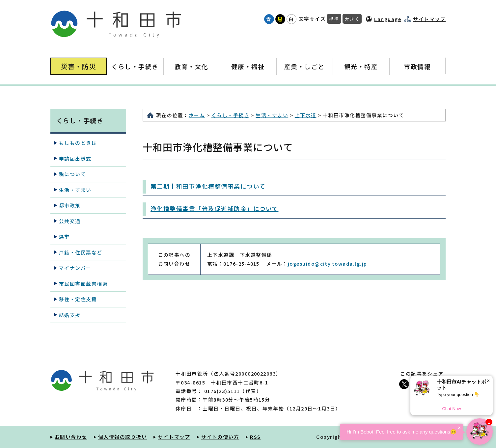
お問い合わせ (71, 437)
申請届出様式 (75, 158)
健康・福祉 (248, 66)
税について (72, 174)
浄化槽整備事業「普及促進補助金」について (214, 209)
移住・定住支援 (78, 299)
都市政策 (70, 205)
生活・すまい (272, 115)
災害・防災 (79, 66)
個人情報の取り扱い (123, 437)
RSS (255, 437)
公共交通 (70, 221)
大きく (352, 19)
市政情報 (417, 66)
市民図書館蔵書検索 (83, 284)
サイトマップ (429, 19)
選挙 (64, 237)
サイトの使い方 (220, 437)
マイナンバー (75, 268)
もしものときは (78, 143)
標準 (334, 19)
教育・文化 (192, 66)
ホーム (197, 115)
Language (388, 19)
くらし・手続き (135, 66)
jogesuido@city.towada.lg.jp (328, 264)
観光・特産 (361, 66)
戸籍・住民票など (81, 252)
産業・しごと (304, 66)
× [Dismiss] (488, 381)
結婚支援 (70, 315)
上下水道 (306, 115)
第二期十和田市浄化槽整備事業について (208, 186)
